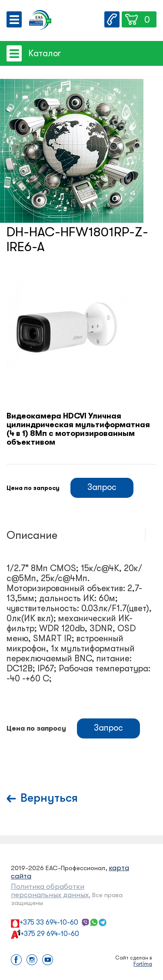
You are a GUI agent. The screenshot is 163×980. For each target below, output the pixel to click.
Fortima (143, 964)
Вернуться (49, 798)
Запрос (102, 487)
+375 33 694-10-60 (49, 922)
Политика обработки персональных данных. (51, 891)
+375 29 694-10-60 (50, 934)
